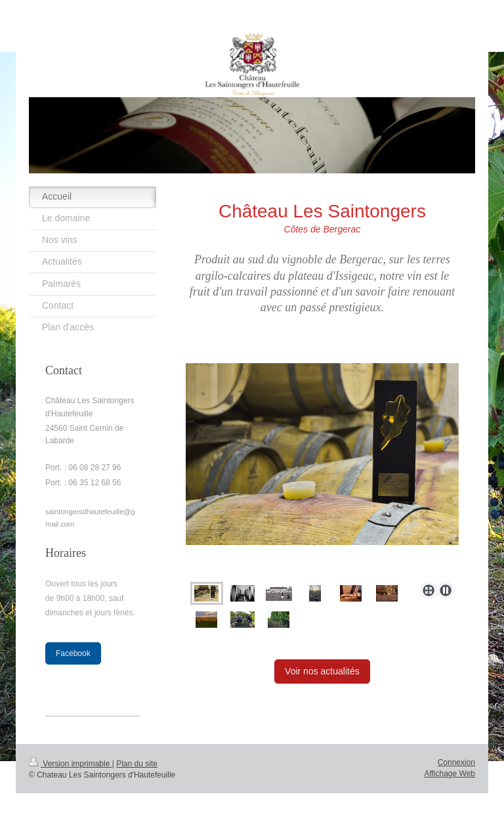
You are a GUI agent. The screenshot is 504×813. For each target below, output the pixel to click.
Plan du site (137, 764)
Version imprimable (71, 764)
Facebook (73, 653)
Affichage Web (450, 774)
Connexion (456, 762)
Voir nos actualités (322, 671)
